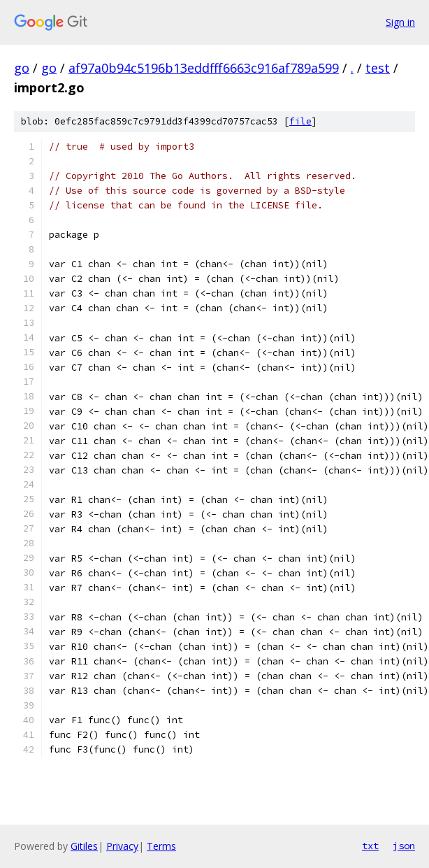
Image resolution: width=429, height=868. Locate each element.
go (22, 68)
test (378, 68)
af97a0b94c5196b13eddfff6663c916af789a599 (204, 68)
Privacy (122, 846)
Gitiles (84, 846)
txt (370, 846)
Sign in (400, 22)
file (300, 121)
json (404, 846)
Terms (161, 846)
